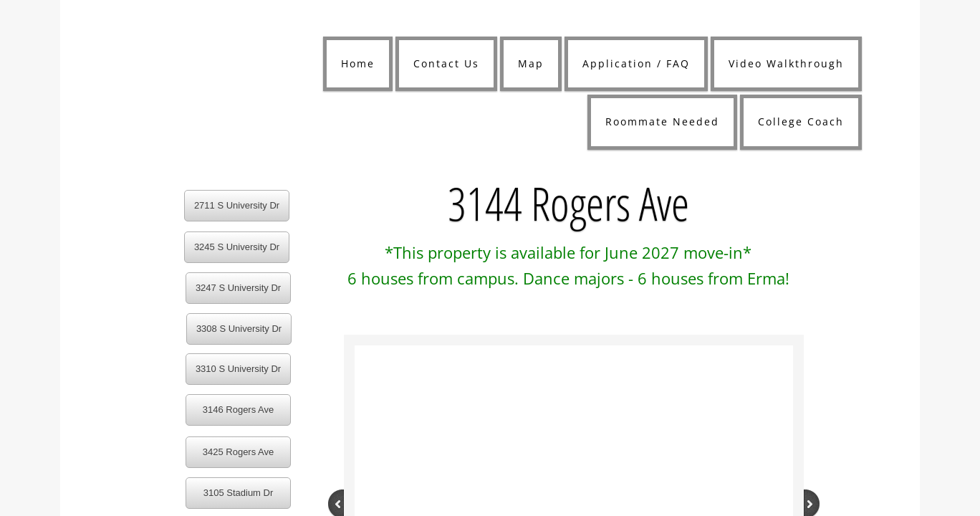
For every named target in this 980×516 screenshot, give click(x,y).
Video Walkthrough (786, 63)
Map (531, 63)
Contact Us (446, 63)
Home (358, 63)
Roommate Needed (662, 121)
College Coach (801, 121)
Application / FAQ (636, 63)
